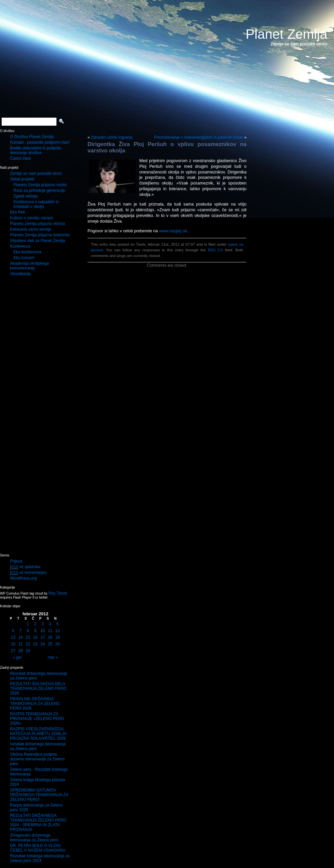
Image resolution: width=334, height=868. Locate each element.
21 (21, 644)
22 (28, 644)
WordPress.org (23, 578)
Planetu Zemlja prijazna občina (37, 224)
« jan (17, 657)
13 (13, 637)
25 (50, 644)
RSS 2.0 (215, 250)
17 (43, 637)
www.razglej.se (173, 231)
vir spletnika (25, 567)
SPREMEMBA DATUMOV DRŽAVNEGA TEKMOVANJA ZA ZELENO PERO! (39, 795)
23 (35, 644)
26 (58, 644)
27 (13, 651)
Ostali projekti (22, 179)
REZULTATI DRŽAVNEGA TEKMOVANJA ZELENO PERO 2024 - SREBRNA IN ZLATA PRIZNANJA (38, 823)
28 (21, 651)
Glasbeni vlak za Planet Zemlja (38, 241)
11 (50, 631)
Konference (20, 246)
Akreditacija (20, 274)
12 (58, 631)
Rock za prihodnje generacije (39, 191)
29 (28, 651)
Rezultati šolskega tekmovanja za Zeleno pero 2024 (40, 858)
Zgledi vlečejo (26, 196)
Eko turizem (24, 258)
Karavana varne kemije (31, 229)
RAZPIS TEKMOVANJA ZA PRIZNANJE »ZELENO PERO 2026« (37, 719)
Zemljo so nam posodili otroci (36, 173)
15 (28, 637)
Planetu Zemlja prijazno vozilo (40, 185)
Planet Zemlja (286, 34)
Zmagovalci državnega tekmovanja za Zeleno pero (34, 838)
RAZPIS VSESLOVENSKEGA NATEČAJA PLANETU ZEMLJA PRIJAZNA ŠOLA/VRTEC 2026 (38, 734)
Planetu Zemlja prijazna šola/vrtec (40, 235)
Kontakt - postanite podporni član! (40, 142)
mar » (53, 657)
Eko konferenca (27, 252)
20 (13, 644)
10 (43, 631)
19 (58, 637)
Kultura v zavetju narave (32, 218)
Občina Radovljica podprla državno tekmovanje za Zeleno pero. (37, 759)
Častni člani (20, 158)
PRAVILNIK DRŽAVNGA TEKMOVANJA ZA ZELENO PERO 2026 (35, 704)
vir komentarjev (28, 573)
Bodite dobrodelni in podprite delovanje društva (36, 150)
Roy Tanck (58, 593)
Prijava (16, 561)
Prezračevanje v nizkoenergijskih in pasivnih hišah (199, 137)
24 (43, 644)
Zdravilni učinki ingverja (112, 137)
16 (35, 637)
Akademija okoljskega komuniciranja (29, 266)
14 (21, 637)
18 (50, 637)
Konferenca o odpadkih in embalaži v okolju (36, 204)
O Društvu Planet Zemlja (32, 137)
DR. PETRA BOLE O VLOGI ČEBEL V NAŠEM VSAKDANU (38, 848)
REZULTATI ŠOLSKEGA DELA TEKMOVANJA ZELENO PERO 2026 (38, 689)
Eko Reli (18, 212)
